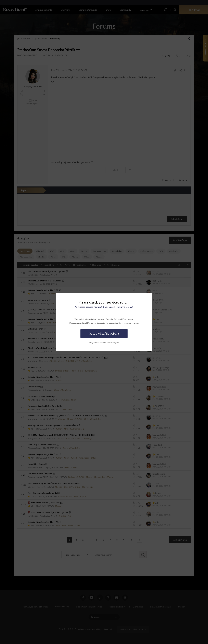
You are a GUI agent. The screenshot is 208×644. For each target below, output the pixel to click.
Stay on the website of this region (104, 342)
